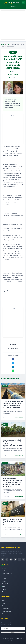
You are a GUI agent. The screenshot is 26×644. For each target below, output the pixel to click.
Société (8, 45)
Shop (3, 587)
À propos (4, 606)
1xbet (4, 601)
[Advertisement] (13, 25)
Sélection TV (5, 584)
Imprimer (13, 345)
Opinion (4, 579)
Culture (4, 576)
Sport (3, 571)
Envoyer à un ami (13, 349)
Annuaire (4, 589)
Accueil (3, 45)
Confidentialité (6, 609)
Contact (4, 603)
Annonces (5, 592)
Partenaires (5, 614)
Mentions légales (6, 611)
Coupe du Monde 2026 (8, 573)
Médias (4, 581)
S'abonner (13, 632)
